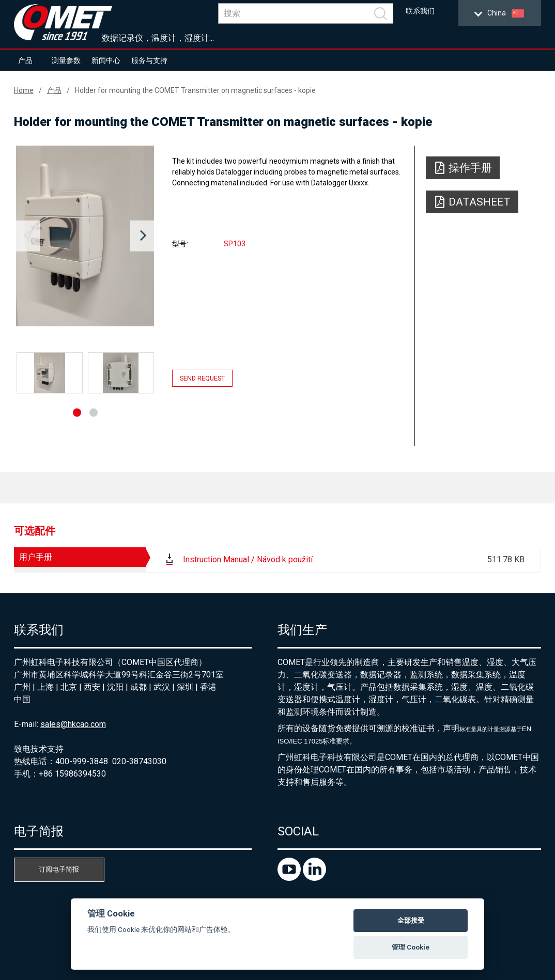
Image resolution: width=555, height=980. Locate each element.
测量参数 (66, 60)
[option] (85, 236)
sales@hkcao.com (73, 724)
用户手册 (36, 557)
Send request (202, 378)
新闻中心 (106, 60)
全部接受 (411, 920)
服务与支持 (149, 60)
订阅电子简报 (59, 869)
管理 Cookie (411, 947)
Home (24, 90)
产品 (25, 60)
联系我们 (420, 11)
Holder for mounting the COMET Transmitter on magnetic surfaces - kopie (195, 90)
